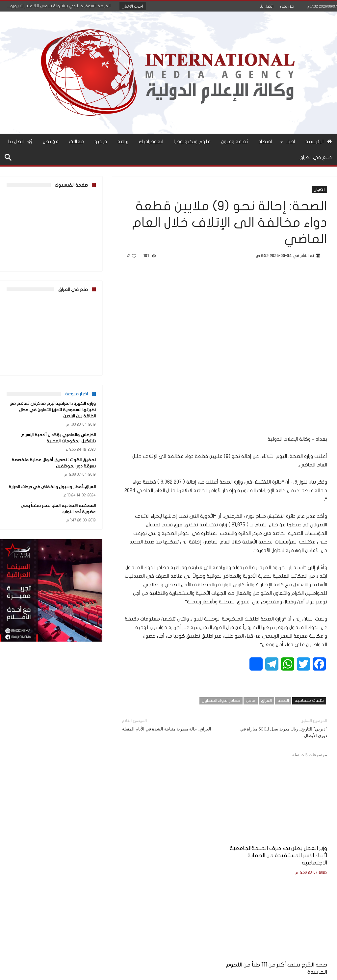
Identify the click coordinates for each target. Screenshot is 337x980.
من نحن (287, 6)
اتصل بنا (267, 6)
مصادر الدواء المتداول (221, 701)
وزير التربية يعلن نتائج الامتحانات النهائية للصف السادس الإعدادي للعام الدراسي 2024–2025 (156, 833)
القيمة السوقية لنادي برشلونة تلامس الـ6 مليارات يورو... (60, 6)
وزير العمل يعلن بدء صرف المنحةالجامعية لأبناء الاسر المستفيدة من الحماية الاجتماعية (295, 833)
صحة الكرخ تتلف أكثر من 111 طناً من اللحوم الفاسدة (226, 825)
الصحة (283, 701)
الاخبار (319, 189)
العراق (266, 701)
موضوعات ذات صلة (310, 755)
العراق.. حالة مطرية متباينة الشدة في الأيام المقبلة (168, 724)
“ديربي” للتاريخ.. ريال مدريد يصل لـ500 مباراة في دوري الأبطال (281, 728)
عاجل (251, 701)
